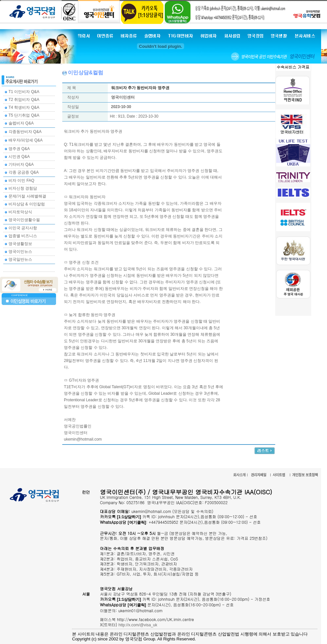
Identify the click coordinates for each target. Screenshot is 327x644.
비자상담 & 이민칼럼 (27, 204)
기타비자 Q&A (21, 164)
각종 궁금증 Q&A (24, 172)
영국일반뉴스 (20, 259)
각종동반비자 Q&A (25, 132)
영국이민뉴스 (20, 252)
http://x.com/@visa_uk (138, 625)
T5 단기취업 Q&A (24, 115)
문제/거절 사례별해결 (27, 196)
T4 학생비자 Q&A (24, 107)
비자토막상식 (20, 212)
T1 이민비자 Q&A (24, 92)
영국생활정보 (20, 244)
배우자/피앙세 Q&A (26, 140)
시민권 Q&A (19, 157)
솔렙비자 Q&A (21, 123)
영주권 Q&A (19, 149)
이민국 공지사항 (23, 228)
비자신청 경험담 (23, 188)
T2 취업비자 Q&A (24, 100)
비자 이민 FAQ (21, 180)
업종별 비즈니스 (23, 236)
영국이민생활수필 (24, 220)
